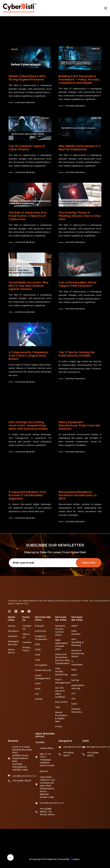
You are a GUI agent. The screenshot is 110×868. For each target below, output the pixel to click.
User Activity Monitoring (61, 671)
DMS (74, 670)
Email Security (43, 670)
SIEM (74, 675)
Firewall (40, 626)
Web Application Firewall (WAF (62, 645)
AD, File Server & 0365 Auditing (60, 692)
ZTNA (59, 727)
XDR (38, 655)
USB (58, 707)
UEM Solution (76, 632)
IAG (37, 694)
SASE (74, 704)
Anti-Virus (41, 631)
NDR (38, 689)
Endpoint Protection (41, 638)
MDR (38, 649)
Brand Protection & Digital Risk (61, 717)
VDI (73, 699)
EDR (37, 644)
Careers (27, 642)
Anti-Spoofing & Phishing (77, 642)
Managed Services (13, 643)
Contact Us (27, 627)
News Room (11, 651)
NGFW (39, 699)
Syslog (75, 680)
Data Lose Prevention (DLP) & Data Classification (62, 659)
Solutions (13, 631)
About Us (26, 636)
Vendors (13, 636)
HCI (73, 693)
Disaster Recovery (77, 710)
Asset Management (43, 677)
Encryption (41, 665)
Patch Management (62, 681)
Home (11, 626)
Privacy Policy (26, 649)
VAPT (38, 683)
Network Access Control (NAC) (60, 630)
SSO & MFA (61, 702)
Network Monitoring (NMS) (78, 653)
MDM (74, 626)
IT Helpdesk (77, 663)
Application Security (78, 687)
